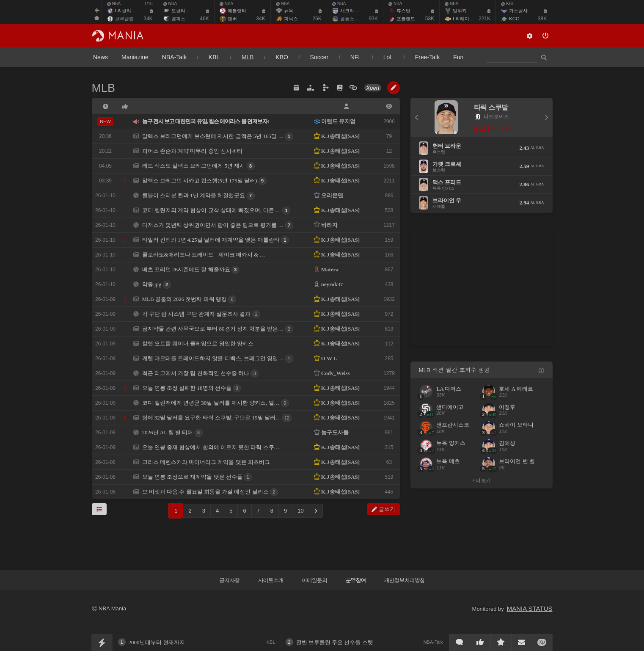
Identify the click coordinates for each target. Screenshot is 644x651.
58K (430, 19)
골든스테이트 (354, 19)
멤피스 (178, 19)
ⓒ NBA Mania (109, 608)
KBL (508, 4)
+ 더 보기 (481, 480)
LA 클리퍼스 (128, 11)
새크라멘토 (352, 11)
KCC (514, 19)
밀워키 (460, 11)
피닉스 (291, 19)
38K (542, 19)
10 (300, 511)
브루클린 (124, 19)
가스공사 (518, 11)
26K (317, 19)
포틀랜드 (406, 19)
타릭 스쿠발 (491, 107)
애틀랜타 (237, 11)
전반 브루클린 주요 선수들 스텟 (335, 642)
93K (373, 19)
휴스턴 (403, 11)
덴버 (232, 19)
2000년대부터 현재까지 (157, 642)
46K (204, 19)
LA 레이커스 (465, 19)
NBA (114, 4)
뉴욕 (289, 11)
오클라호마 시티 (188, 11)
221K (484, 19)
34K (148, 19)
